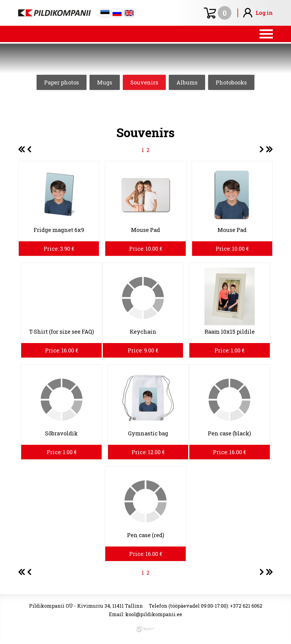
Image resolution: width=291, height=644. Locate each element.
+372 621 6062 (246, 606)
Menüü (145, 34)
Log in (264, 13)
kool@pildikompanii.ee (154, 614)
